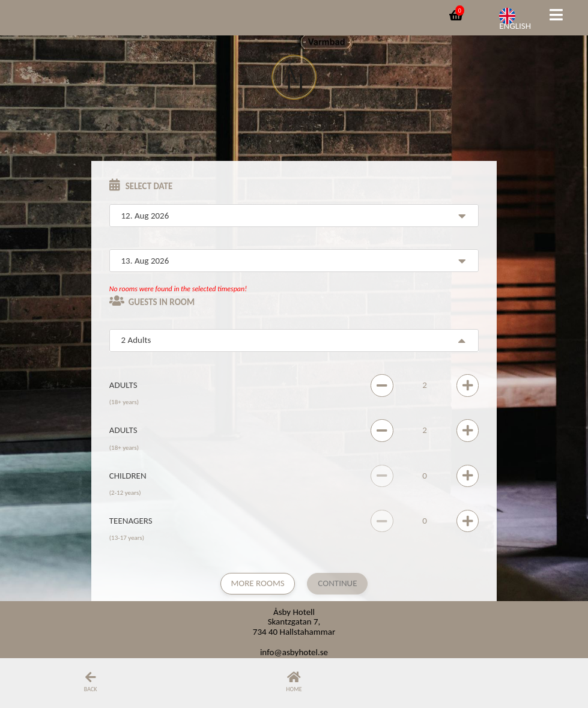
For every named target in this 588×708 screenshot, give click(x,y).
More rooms (257, 583)
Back (91, 689)
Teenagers (131, 521)
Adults (123, 385)
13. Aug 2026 (145, 261)
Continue (337, 583)
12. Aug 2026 (145, 216)
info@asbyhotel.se (294, 652)
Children (128, 476)
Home (294, 689)
